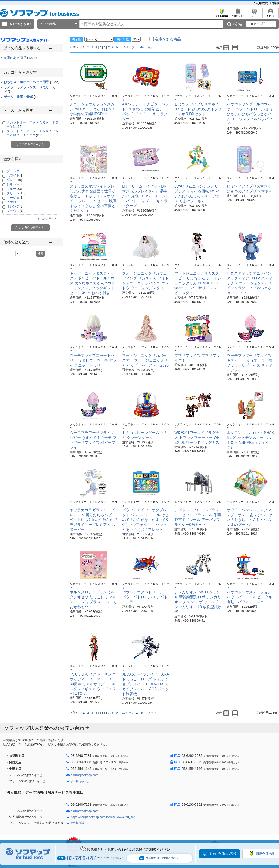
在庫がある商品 (20, 58)
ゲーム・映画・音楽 (21, 97)
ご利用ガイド (238, 15)
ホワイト (15, 175)
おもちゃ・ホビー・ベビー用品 (31, 82)
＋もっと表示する (46, 219)
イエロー (15, 202)
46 (142, 47)
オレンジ (15, 206)
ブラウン (15, 211)
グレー (14, 180)
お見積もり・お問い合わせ (159, 858)
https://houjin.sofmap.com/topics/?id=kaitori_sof (103, 817)
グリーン (16, 193)
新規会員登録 (222, 15)
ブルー (14, 189)
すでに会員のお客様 (223, 854)
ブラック (15, 171)
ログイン (271, 15)
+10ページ (127, 47)
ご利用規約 (261, 3)
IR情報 (274, 3)
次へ (151, 47)
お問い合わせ (80, 781)
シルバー (15, 184)
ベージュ (15, 198)
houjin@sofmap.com (85, 775)
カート (254, 15)
